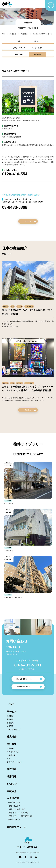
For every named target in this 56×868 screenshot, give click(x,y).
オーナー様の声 (37, 48)
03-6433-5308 (15, 207)
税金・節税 (19, 54)
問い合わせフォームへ (29, 679)
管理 (19, 41)
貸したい (37, 41)
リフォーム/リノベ (19, 48)
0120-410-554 (15, 174)
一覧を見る (30, 410)
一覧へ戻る (30, 221)
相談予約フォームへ (29, 687)
